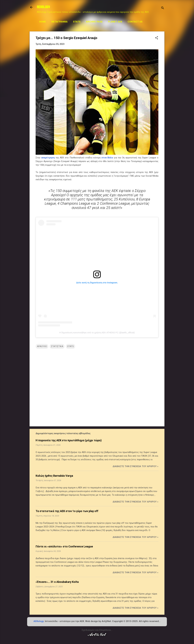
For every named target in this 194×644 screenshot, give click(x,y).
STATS (77, 22)
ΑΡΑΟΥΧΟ (42, 346)
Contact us (135, 22)
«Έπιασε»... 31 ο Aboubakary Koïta (57, 582)
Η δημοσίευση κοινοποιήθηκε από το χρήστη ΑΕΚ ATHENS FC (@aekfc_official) (97, 333)
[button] (157, 38)
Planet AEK (115, 22)
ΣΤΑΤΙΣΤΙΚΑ (57, 346)
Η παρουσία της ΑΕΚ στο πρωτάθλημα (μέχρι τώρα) (69, 440)
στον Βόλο (107, 158)
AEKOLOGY (43, 7)
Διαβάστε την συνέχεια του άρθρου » (135, 466)
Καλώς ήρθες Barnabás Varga (54, 476)
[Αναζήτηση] (163, 8)
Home (43, 22)
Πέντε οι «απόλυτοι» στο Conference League (64, 546)
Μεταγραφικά (59, 22)
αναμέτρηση (48, 158)
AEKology (39, 621)
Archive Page (94, 22)
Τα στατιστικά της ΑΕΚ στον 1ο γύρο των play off (67, 511)
